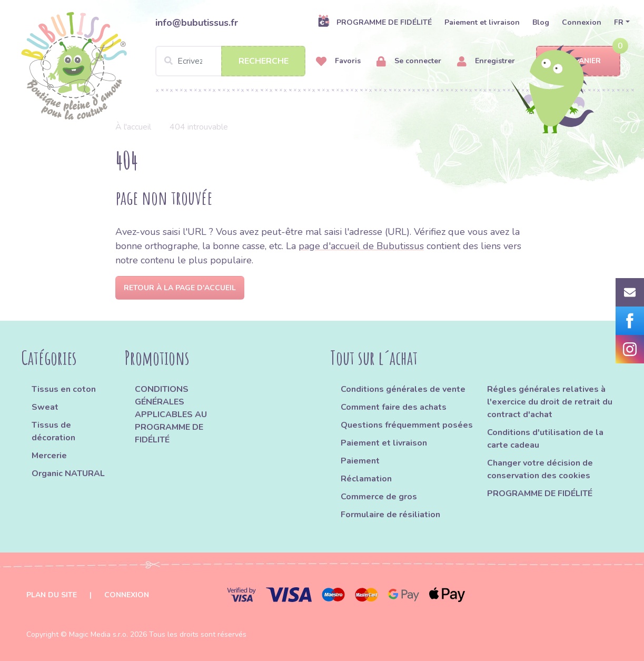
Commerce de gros (379, 497)
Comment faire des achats (394, 407)
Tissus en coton (64, 389)
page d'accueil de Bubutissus (361, 246)
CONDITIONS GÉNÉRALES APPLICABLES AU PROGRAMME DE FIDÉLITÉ (171, 415)
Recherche (264, 61)
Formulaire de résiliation (390, 515)
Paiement (360, 461)
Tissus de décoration (53, 431)
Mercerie (49, 456)
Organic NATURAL (68, 473)
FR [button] (619, 22)
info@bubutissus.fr (197, 23)
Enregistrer (486, 61)
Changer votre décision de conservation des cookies (540, 469)
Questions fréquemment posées (407, 425)
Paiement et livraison (482, 22)
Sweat (45, 407)
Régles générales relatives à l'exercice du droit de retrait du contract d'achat (550, 402)
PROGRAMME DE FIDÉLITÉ (375, 22)
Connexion (582, 22)
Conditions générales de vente (403, 389)
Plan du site (52, 595)
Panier (578, 61)
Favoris (338, 61)
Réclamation (366, 479)
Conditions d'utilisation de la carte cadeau (545, 439)
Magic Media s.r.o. (98, 634)
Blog (541, 22)
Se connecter (409, 61)
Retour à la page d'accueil (180, 288)
